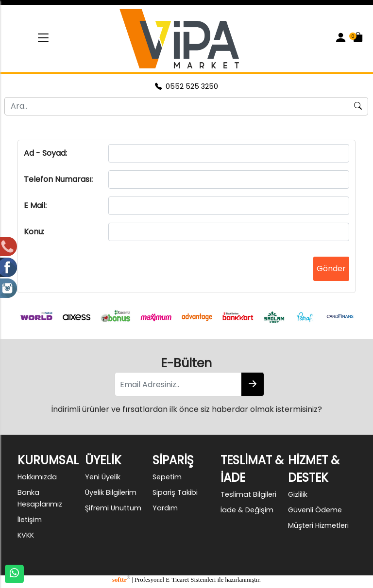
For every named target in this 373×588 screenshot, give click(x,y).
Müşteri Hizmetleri (318, 525)
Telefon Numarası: (58, 179)
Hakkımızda (37, 477)
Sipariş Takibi (175, 492)
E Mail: (35, 205)
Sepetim (167, 477)
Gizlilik (298, 494)
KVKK (26, 535)
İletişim (30, 520)
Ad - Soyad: (45, 153)
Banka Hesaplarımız (40, 498)
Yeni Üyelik (103, 477)
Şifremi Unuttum (113, 508)
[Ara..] (176, 106)
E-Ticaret (177, 580)
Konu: (34, 232)
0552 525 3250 (186, 86)
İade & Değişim (247, 510)
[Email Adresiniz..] (178, 384)
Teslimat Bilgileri (248, 494)
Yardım (165, 508)
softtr (121, 580)
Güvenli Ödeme (315, 510)
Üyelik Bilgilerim (111, 492)
